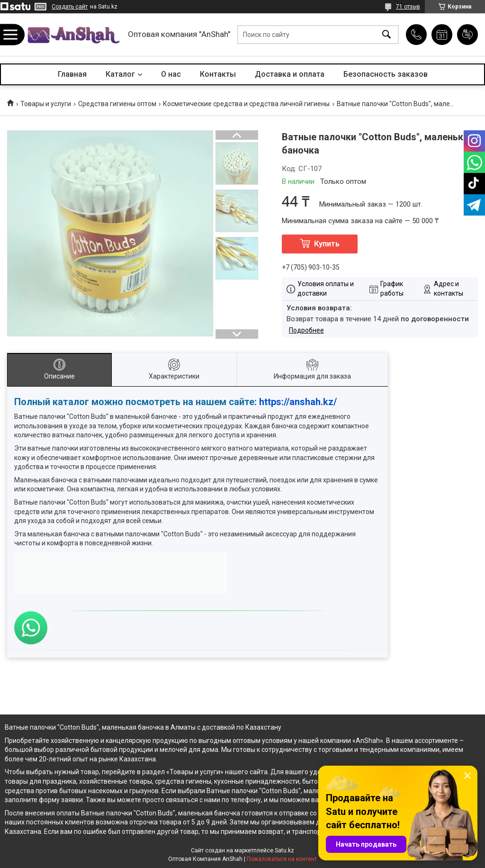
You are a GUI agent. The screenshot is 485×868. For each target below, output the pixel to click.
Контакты (218, 74)
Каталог (120, 74)
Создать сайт (70, 7)
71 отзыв (408, 7)
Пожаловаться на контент (282, 859)
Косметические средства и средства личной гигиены (246, 104)
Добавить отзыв (467, 35)
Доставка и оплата (290, 74)
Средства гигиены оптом (117, 104)
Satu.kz (284, 850)
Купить (327, 244)
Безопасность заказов (386, 74)
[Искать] (386, 35)
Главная (72, 74)
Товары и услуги (46, 104)
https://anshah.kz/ (298, 402)
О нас (171, 74)
